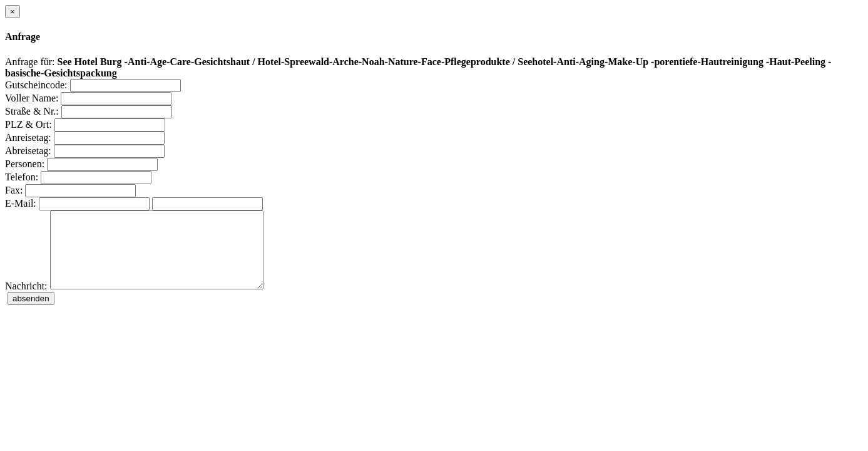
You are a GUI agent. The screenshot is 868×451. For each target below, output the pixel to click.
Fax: (14, 190)
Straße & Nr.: (32, 111)
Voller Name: (32, 98)
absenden (31, 314)
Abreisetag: (28, 151)
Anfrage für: (30, 62)
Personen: (25, 164)
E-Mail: (21, 203)
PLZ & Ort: (28, 124)
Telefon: (22, 177)
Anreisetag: (28, 137)
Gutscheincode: (36, 85)
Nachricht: (26, 301)
